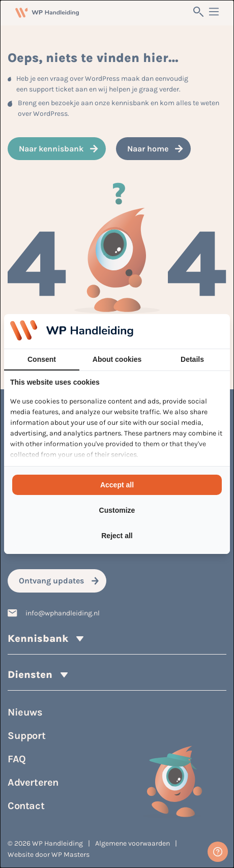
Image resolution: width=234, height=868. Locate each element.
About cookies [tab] (117, 359)
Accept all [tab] (117, 485)
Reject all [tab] (117, 536)
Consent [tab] (42, 359)
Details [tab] (192, 359)
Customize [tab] (117, 510)
